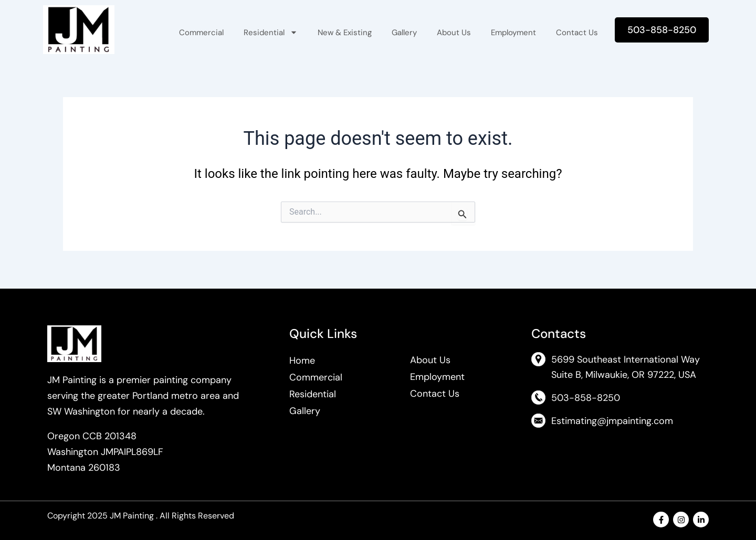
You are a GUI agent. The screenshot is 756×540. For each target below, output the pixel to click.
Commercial (201, 33)
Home (302, 361)
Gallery (404, 33)
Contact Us (577, 33)
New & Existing (345, 33)
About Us (454, 33)
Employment (513, 33)
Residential (271, 33)
